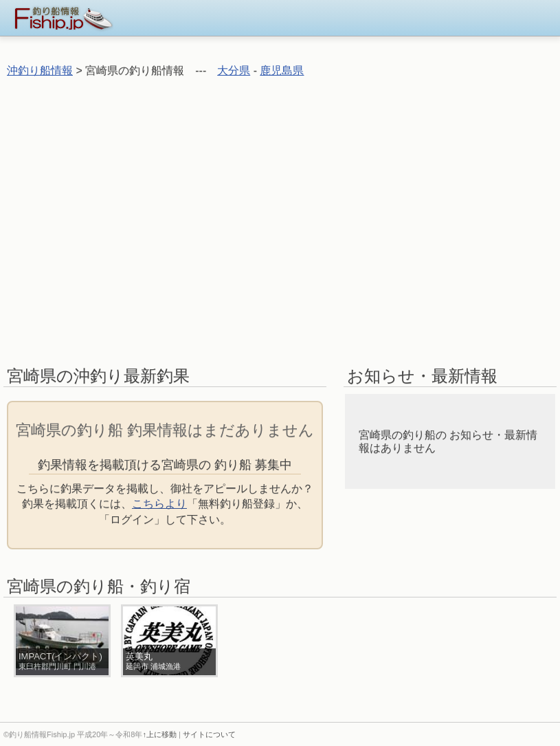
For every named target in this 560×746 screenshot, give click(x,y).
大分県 (234, 70)
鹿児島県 (282, 70)
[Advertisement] (132, 221)
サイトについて (209, 734)
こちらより (159, 504)
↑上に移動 (159, 734)
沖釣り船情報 (40, 70)
